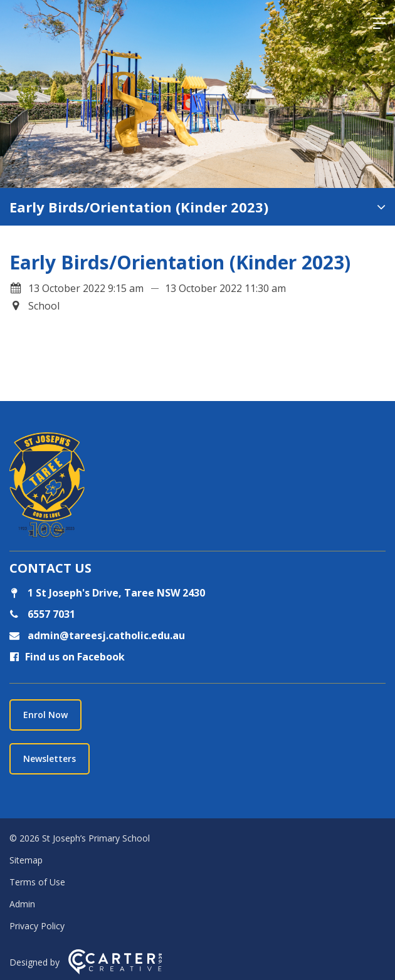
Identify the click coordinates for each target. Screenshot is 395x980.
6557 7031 (50, 614)
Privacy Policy (37, 926)
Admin (22, 904)
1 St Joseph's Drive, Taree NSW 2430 (107, 593)
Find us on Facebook (67, 657)
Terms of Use (37, 882)
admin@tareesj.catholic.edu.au (105, 635)
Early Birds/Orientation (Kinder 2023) (139, 207)
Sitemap (26, 860)
